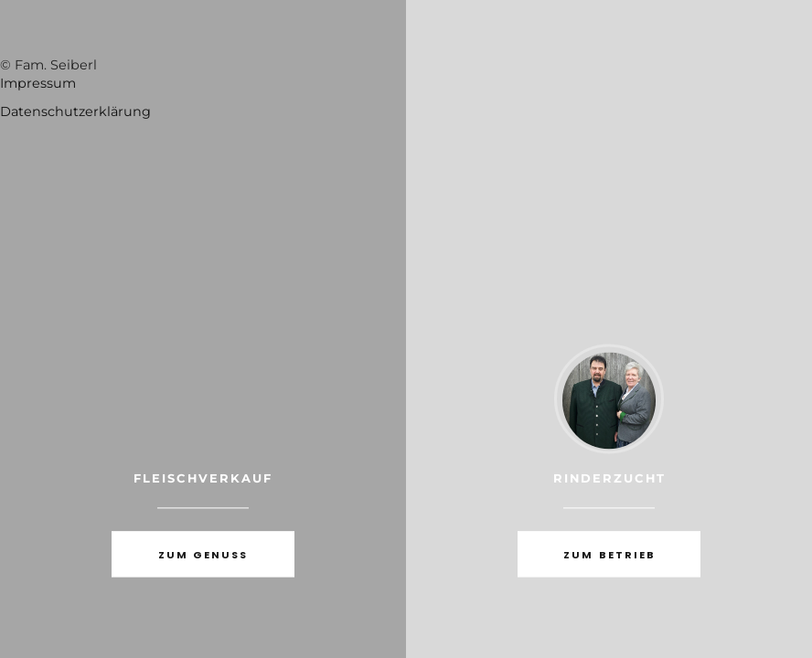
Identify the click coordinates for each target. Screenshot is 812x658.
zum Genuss (203, 556)
